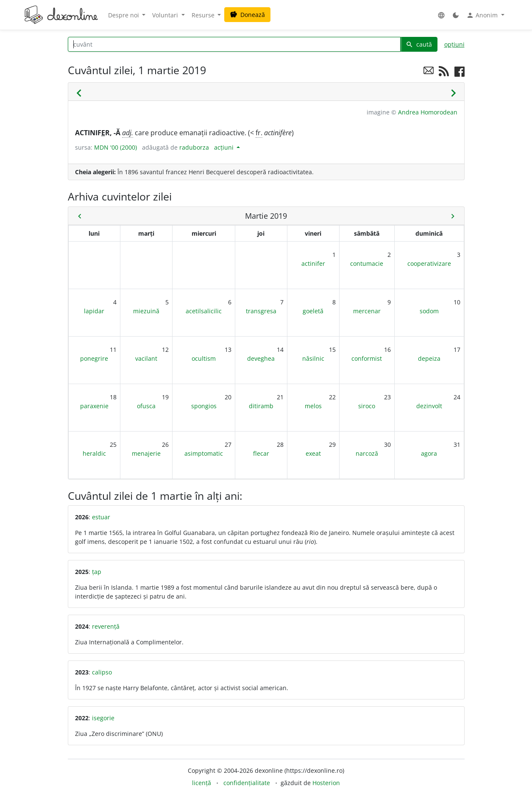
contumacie (367, 263)
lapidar (94, 311)
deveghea (261, 358)
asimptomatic (204, 453)
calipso (102, 672)
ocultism (204, 358)
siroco (367, 406)
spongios (204, 406)
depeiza (429, 358)
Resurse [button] (204, 15)
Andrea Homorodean (428, 112)
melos (313, 406)
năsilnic (313, 358)
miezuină (146, 311)
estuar (101, 517)
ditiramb (261, 406)
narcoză (367, 453)
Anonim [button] (483, 15)
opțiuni (454, 44)
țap (97, 572)
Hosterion (326, 783)
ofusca (146, 406)
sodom (429, 311)
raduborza (194, 147)
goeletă (313, 311)
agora (429, 453)
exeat (313, 453)
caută (419, 44)
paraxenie (94, 406)
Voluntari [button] (166, 15)
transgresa (261, 311)
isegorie (103, 718)
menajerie (146, 453)
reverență (106, 626)
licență (202, 783)
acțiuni (225, 147)
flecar (261, 453)
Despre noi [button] (124, 15)
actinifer (313, 263)
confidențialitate (247, 783)
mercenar (367, 311)
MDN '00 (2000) (116, 147)
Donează (247, 15)
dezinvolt (429, 406)
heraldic (94, 453)
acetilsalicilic (204, 311)
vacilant (146, 358)
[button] (441, 15)
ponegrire (94, 358)
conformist (367, 358)
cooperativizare (429, 263)
